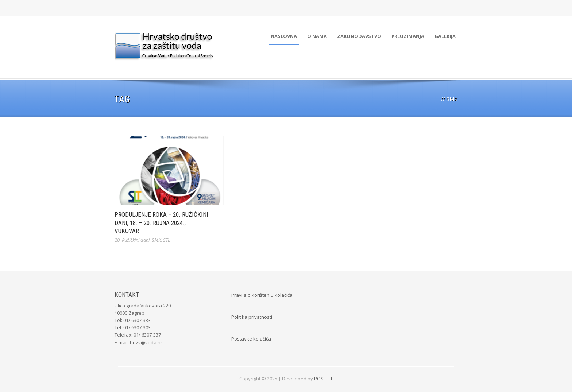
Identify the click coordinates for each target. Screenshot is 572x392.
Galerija (445, 36)
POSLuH (323, 379)
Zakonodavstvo (359, 36)
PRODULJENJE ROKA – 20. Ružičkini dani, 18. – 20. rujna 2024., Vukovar (161, 222)
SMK (156, 240)
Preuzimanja (408, 36)
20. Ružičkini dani (132, 240)
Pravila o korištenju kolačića (262, 295)
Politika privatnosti (252, 317)
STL (167, 240)
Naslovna (284, 36)
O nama (317, 36)
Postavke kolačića (251, 339)
